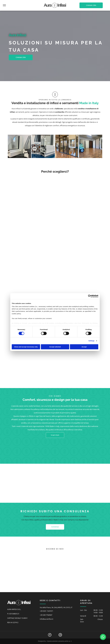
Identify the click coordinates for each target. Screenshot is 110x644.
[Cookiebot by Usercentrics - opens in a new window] (90, 296)
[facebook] (50, 635)
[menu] (4, 5)
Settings (92, 341)
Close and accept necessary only (26, 347)
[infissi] (19, 146)
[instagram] (60, 635)
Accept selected (55, 347)
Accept (84, 347)
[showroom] (67, 146)
